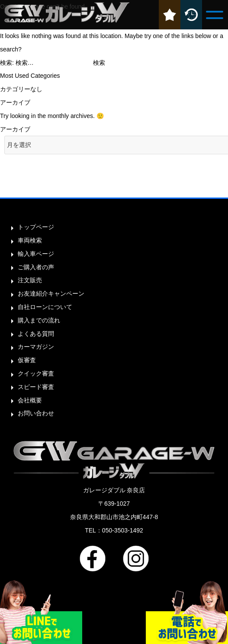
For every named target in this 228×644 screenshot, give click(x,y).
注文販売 (30, 280)
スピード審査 (36, 387)
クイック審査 (36, 373)
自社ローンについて (45, 307)
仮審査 (27, 360)
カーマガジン (36, 347)
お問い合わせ (36, 413)
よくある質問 (36, 334)
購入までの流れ (39, 320)
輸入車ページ (36, 254)
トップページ (36, 227)
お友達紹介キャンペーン (51, 293)
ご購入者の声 (36, 267)
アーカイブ (15, 129)
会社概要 (30, 400)
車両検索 (30, 240)
